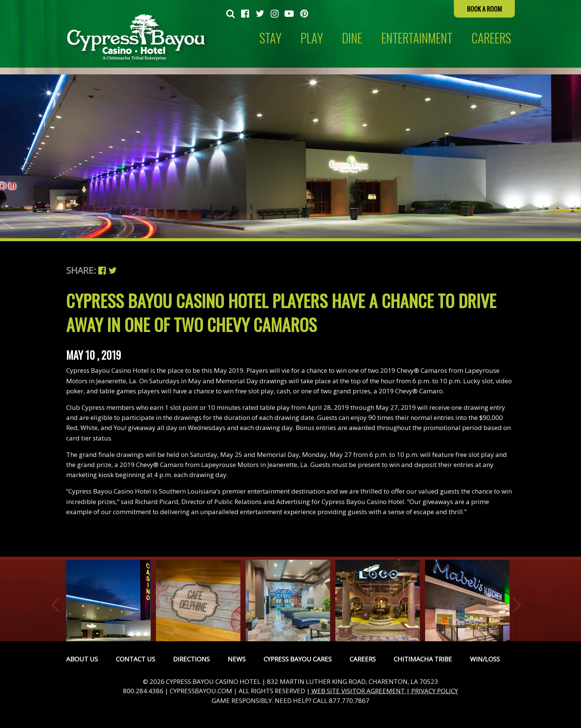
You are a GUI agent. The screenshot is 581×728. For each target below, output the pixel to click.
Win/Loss (485, 659)
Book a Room (484, 9)
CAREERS (491, 38)
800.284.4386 (143, 691)
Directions (191, 659)
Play (312, 38)
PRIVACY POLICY (434, 691)
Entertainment (417, 38)
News (237, 659)
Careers (363, 659)
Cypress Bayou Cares (298, 659)
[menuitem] (230, 14)
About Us (82, 659)
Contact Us (136, 659)
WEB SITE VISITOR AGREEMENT (358, 691)
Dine (352, 38)
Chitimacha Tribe (423, 659)
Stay (270, 38)
